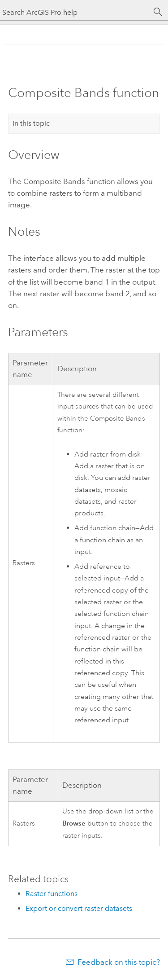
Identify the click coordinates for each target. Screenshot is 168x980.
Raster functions (52, 894)
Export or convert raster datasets (79, 908)
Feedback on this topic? (119, 962)
